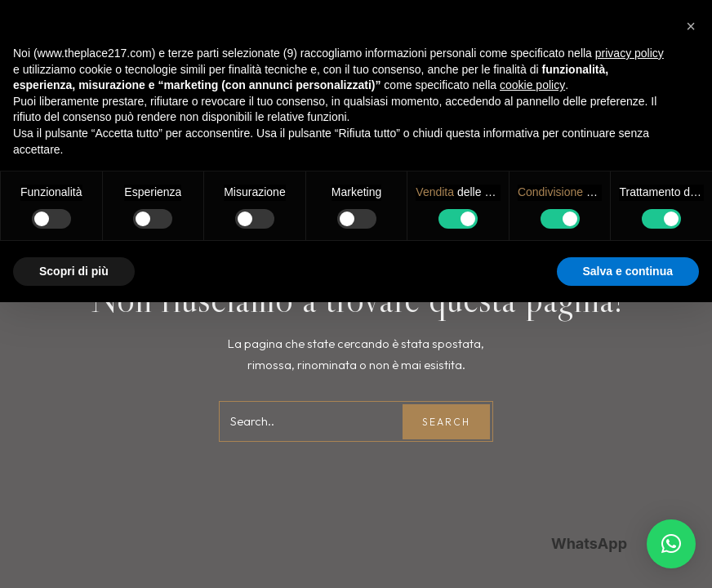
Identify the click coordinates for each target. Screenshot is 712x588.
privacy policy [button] (630, 53)
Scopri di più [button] (74, 271)
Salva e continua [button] (628, 271)
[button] (671, 544)
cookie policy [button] (532, 85)
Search (446, 422)
